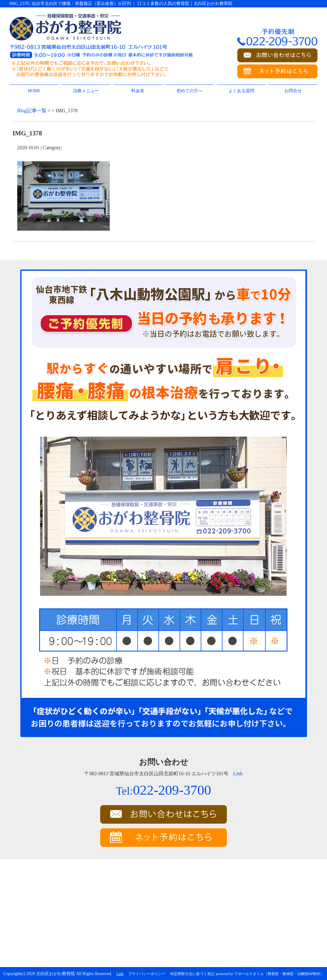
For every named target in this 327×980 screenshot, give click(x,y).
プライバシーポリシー (147, 974)
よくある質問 (241, 91)
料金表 (138, 91)
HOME (34, 91)
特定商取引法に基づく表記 (192, 974)
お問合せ (293, 91)
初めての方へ (190, 91)
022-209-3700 (163, 790)
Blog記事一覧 (32, 111)
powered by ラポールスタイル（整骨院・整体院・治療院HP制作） (270, 974)
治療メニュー (86, 91)
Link (238, 774)
